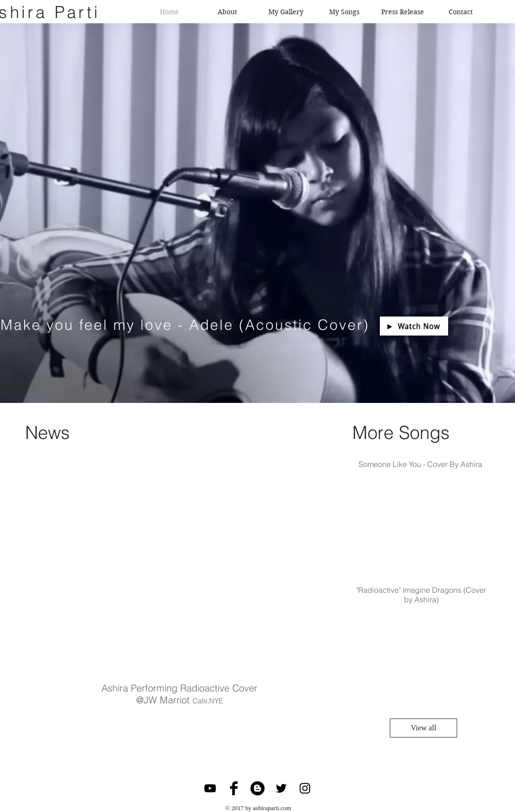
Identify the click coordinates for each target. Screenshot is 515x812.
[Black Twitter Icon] (281, 788)
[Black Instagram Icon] (305, 788)
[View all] (423, 728)
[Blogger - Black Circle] (257, 788)
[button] (414, 326)
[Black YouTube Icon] (210, 788)
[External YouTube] (174, 570)
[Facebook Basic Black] (234, 788)
